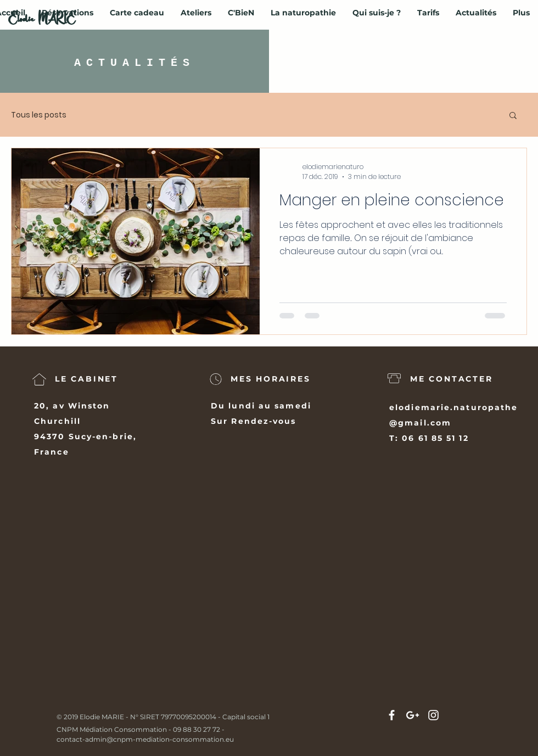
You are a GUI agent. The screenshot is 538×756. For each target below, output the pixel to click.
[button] (513, 116)
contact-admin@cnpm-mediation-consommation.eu (145, 739)
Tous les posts (39, 115)
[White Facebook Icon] (392, 715)
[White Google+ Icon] (413, 715)
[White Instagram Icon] (433, 715)
